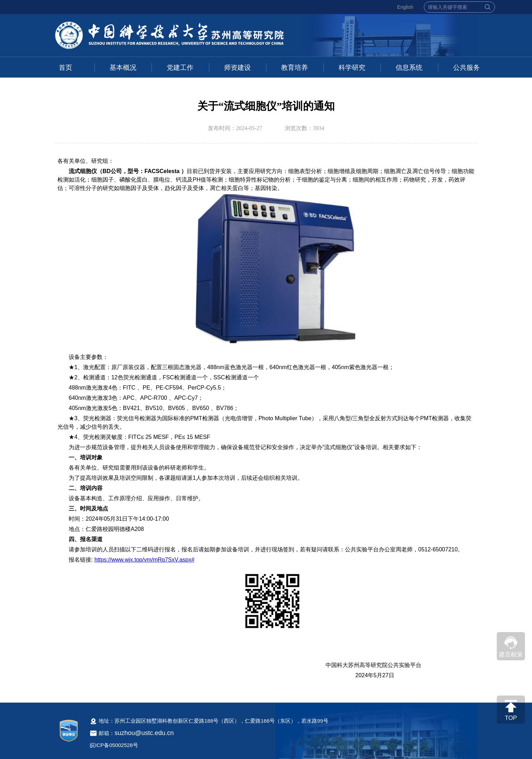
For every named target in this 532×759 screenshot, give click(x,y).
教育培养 (295, 68)
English (405, 7)
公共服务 (466, 68)
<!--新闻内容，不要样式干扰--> (266, 422)
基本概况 (123, 68)
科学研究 (352, 68)
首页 (66, 68)
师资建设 (237, 68)
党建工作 (180, 68)
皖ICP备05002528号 (114, 745)
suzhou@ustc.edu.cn (144, 733)
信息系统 (409, 68)
